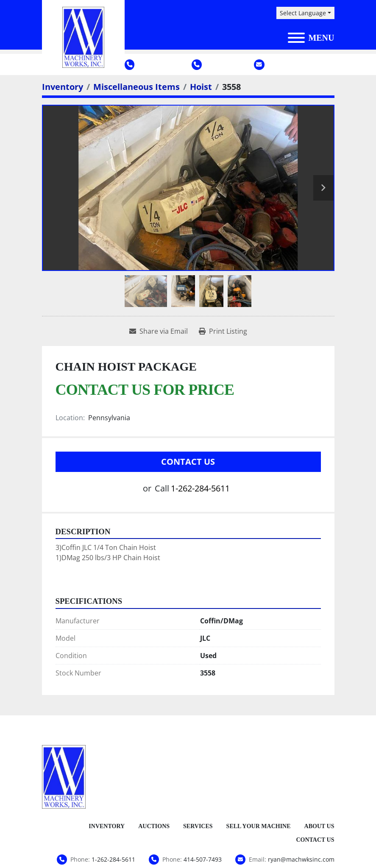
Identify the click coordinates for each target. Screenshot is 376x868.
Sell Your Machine (259, 826)
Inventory (107, 826)
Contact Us (188, 462)
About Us (319, 826)
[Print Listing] (223, 331)
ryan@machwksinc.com (301, 64)
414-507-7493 (217, 64)
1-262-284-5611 (153, 64)
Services (198, 826)
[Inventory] (63, 87)
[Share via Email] (159, 331)
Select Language (303, 13)
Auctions (154, 826)
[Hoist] (201, 87)
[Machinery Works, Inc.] (64, 776)
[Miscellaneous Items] (136, 87)
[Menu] (296, 38)
